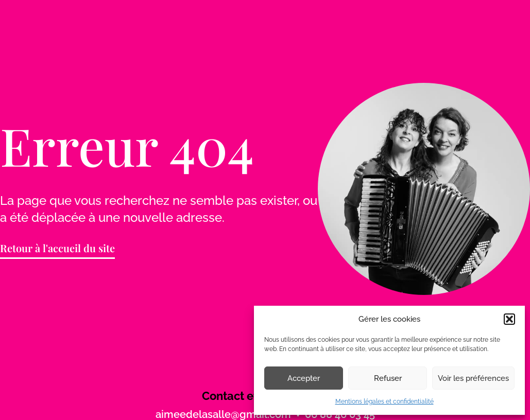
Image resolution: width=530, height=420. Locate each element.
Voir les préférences (473, 378)
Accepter (304, 378)
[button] (509, 319)
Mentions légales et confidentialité (384, 401)
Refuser (388, 378)
